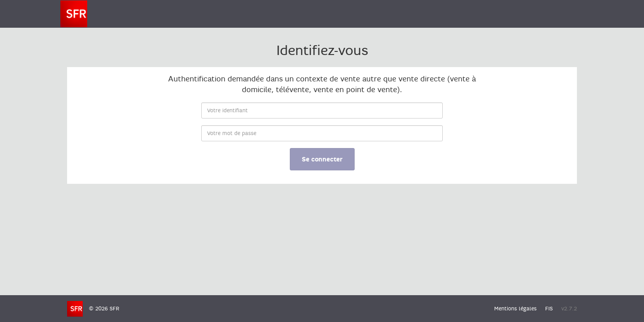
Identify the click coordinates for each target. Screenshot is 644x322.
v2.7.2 (569, 309)
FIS (549, 309)
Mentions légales (515, 309)
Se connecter (322, 159)
